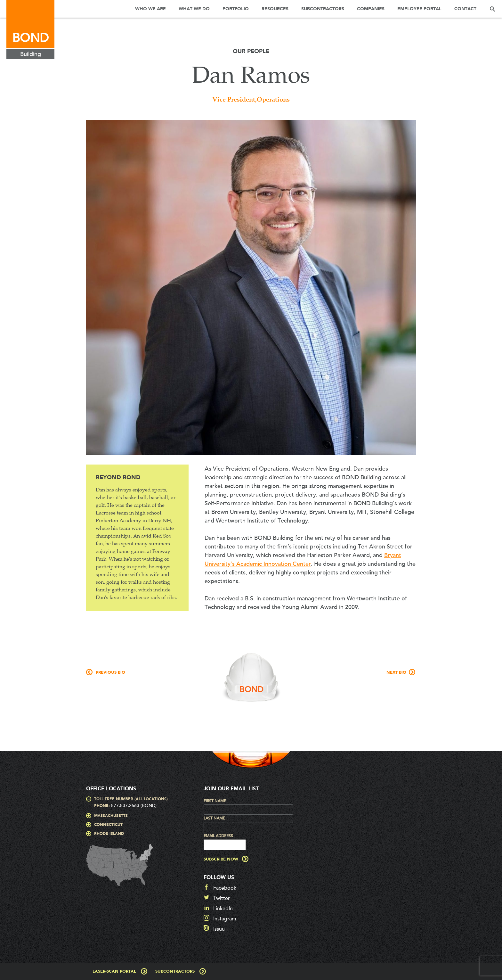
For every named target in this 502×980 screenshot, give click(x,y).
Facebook (225, 888)
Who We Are (150, 9)
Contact (465, 9)
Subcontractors (323, 9)
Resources (275, 9)
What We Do (194, 9)
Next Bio (396, 673)
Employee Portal (419, 9)
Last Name (214, 818)
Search (492, 9)
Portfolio (236, 9)
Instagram (225, 919)
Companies (371, 9)
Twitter (222, 898)
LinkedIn (223, 909)
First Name (215, 801)
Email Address (218, 836)
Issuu (219, 929)
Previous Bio (110, 673)
